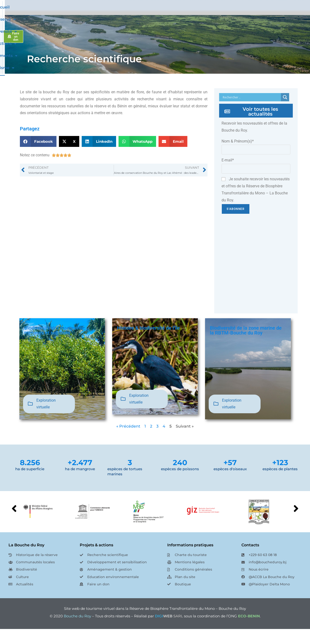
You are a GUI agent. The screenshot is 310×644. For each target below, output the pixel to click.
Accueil (99, 15)
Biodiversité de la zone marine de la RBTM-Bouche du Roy (246, 345)
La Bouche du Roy (26, 560)
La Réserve (124, 15)
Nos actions (190, 15)
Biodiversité (157, 15)
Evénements (223, 15)
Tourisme (255, 15)
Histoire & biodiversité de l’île (148, 343)
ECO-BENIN (249, 631)
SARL (169, 631)
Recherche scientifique (84, 74)
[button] (38, 156)
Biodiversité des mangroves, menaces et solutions (55, 345)
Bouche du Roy (77, 631)
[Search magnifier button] (285, 112)
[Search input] (251, 112)
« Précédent (128, 441)
